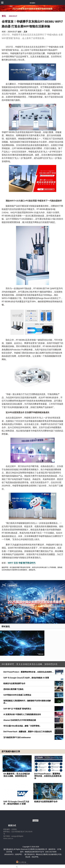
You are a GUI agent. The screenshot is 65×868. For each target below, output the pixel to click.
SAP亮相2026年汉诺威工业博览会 (17, 695)
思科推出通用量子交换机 (13, 689)
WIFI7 (11, 563)
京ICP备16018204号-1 (9, 853)
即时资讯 (6, 627)
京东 (16, 563)
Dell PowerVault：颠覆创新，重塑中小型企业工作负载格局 (28, 732)
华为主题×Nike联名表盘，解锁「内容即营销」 (22, 726)
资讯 (4, 16)
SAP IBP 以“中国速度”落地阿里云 (17, 709)
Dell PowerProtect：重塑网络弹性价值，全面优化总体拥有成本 (48, 776)
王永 (25, 32)
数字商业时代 (29, 563)
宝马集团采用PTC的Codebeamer (17, 737)
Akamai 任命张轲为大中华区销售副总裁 (20, 720)
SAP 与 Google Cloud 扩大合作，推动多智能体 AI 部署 (26, 678)
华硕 (20, 563)
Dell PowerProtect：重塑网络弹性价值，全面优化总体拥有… (29, 672)
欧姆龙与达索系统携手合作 (14, 683)
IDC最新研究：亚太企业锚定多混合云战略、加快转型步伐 (30, 664)
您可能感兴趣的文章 (11, 751)
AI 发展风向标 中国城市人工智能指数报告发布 (22, 714)
